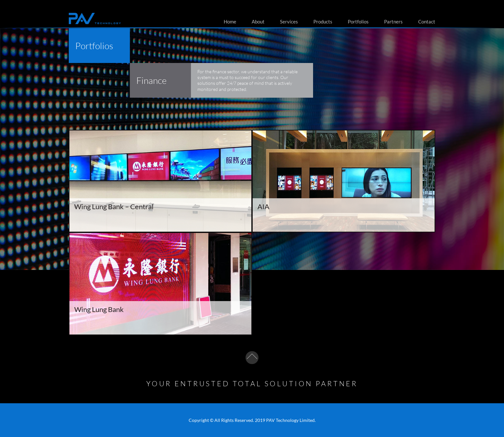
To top (252, 358)
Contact (427, 22)
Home (230, 22)
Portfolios (358, 22)
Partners (393, 22)
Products (323, 22)
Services (289, 22)
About (258, 22)
